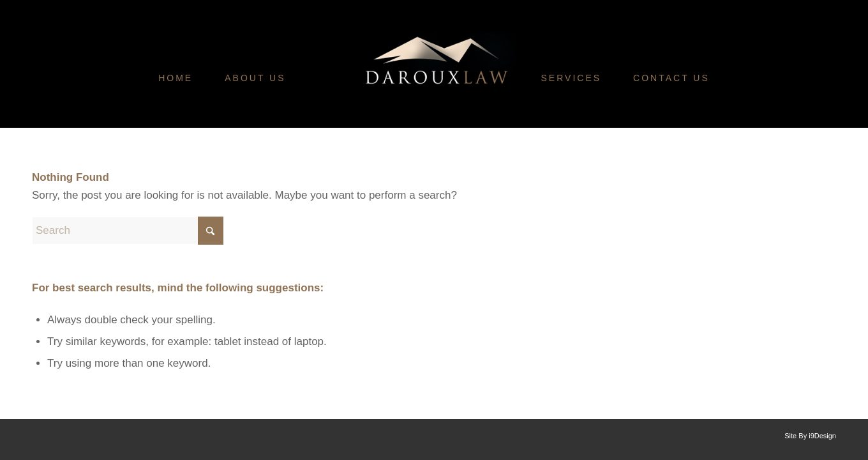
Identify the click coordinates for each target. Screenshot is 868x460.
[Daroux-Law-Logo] (436, 112)
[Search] (128, 231)
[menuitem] (176, 78)
